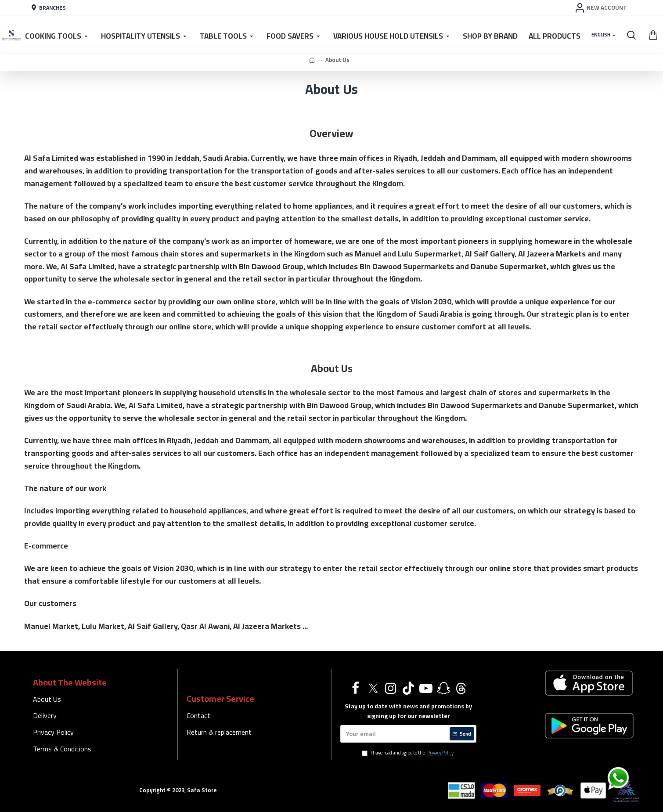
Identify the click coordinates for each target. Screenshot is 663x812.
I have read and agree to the (408, 753)
